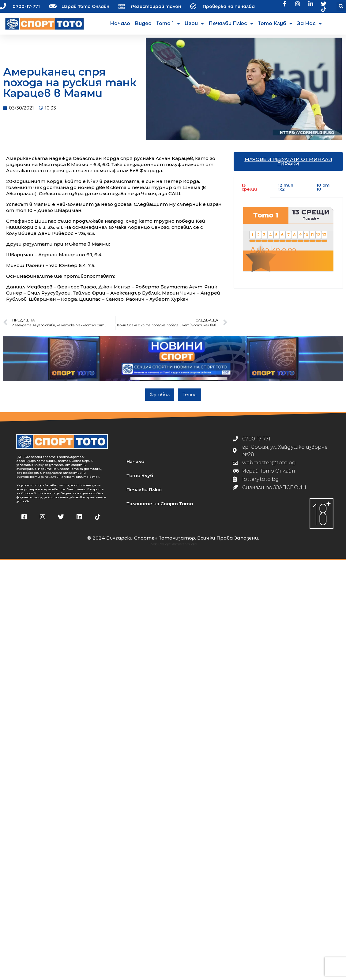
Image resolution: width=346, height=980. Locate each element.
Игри (194, 24)
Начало (120, 23)
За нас (309, 24)
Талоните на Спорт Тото (160, 504)
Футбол (160, 394)
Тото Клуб (275, 24)
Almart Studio (184, 544)
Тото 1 (168, 24)
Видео (143, 23)
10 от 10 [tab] (323, 187)
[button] (341, 7)
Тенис (190, 394)
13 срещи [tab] (249, 187)
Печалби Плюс (231, 24)
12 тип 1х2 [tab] (286, 187)
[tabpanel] (288, 243)
